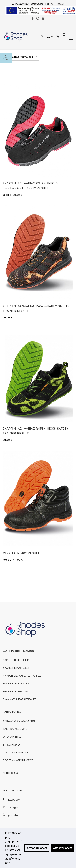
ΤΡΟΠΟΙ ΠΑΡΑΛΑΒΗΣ (16, 691)
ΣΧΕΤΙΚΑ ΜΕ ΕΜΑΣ (15, 729)
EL (49, 37)
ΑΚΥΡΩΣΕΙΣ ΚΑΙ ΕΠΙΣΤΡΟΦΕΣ (22, 676)
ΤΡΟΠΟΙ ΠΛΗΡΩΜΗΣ (16, 684)
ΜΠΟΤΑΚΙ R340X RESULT (21, 553)
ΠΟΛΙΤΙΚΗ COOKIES (15, 752)
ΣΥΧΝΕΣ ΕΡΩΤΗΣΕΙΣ (16, 668)
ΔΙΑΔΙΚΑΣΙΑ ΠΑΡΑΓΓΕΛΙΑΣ (19, 699)
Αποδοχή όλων (62, 848)
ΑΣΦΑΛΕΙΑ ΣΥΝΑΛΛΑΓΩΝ (19, 721)
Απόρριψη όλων (37, 848)
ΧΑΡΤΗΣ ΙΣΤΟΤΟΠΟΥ (16, 660)
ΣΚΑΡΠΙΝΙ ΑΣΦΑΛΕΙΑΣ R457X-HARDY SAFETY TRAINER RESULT (36, 308)
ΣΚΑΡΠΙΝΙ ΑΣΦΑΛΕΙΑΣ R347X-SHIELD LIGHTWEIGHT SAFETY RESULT (30, 186)
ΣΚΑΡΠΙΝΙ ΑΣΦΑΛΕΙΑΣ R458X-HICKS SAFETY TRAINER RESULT (35, 431)
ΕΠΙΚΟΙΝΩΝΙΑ (11, 745)
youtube (11, 815)
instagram (12, 807)
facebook (12, 800)
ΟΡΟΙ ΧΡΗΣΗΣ (12, 737)
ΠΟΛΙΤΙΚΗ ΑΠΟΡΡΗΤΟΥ (18, 760)
